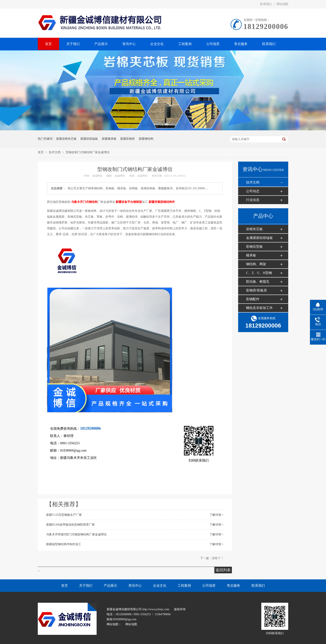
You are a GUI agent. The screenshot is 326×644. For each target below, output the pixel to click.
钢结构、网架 (256, 264)
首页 (41, 152)
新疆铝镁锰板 (89, 139)
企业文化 (160, 586)
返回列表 (223, 570)
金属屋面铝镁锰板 (259, 238)
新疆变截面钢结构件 (162, 202)
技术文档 (55, 152)
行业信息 (253, 200)
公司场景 (209, 586)
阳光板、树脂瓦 (258, 282)
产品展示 (110, 586)
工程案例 (184, 586)
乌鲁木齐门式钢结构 (84, 202)
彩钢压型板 (254, 247)
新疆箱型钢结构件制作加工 (64, 544)
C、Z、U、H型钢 (259, 273)
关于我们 (86, 586)
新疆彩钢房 (128, 139)
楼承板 (251, 255)
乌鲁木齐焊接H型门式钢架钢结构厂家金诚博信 (76, 534)
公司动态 (253, 191)
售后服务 (234, 586)
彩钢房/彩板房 (257, 290)
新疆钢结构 (146, 139)
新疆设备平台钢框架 (129, 202)
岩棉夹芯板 (254, 229)
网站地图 (282, 4)
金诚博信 (97, 176)
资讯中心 (135, 586)
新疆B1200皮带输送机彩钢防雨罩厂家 (70, 525)
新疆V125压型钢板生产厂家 (64, 515)
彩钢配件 (253, 299)
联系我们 (266, 4)
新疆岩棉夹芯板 (66, 139)
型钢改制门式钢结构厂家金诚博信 (88, 152)
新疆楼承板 (109, 139)
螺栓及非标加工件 (259, 308)
